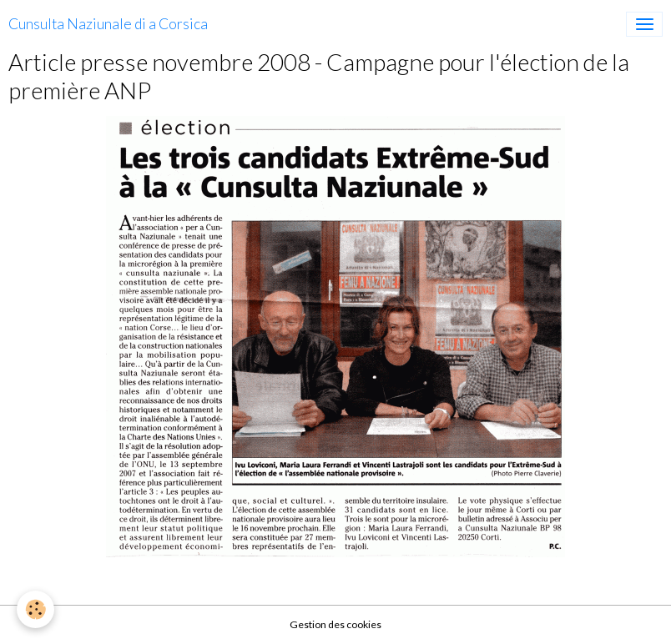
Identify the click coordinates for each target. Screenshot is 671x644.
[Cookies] (35, 609)
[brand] (108, 24)
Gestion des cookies (335, 624)
